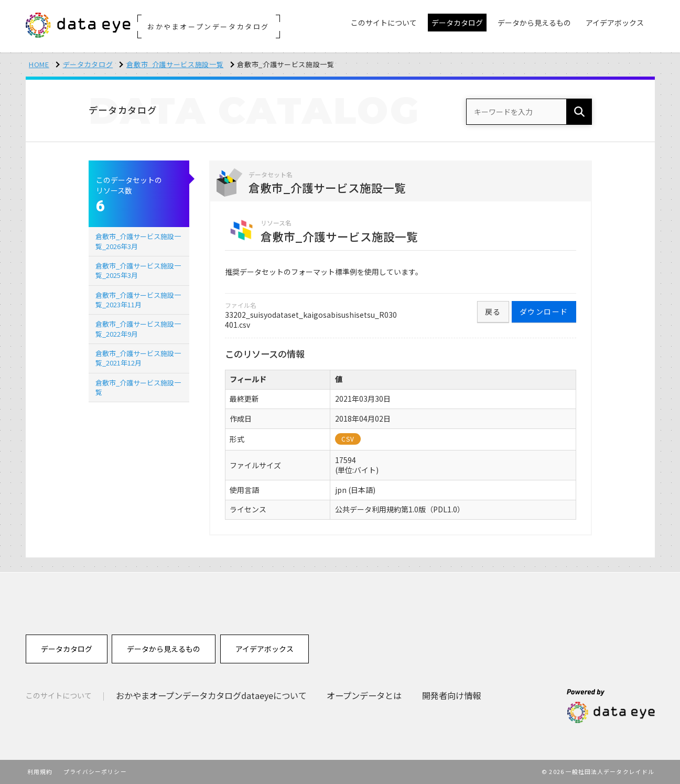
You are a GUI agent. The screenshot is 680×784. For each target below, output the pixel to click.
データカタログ (88, 64)
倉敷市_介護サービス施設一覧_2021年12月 (138, 358)
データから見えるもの (164, 649)
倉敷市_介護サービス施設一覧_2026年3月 (138, 241)
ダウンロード (544, 312)
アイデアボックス (265, 649)
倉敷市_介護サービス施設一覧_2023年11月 (138, 300)
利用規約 (40, 771)
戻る (493, 312)
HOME (39, 64)
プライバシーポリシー (95, 771)
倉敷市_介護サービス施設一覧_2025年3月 (138, 270)
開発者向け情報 (451, 695)
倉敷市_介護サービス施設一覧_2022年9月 (138, 329)
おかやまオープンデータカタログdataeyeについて (211, 695)
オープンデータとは (364, 695)
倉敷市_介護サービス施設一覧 (175, 64)
